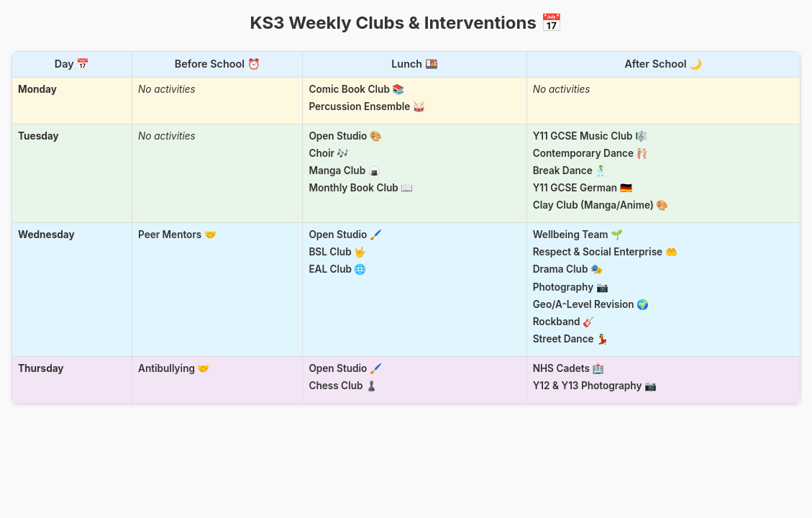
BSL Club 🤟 (337, 252)
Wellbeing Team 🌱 (578, 235)
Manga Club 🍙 (344, 171)
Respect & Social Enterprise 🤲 (605, 252)
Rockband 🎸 (564, 322)
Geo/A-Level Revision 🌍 (591, 304)
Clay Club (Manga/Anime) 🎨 (601, 205)
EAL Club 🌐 (337, 269)
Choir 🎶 (329, 153)
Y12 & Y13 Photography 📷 (595, 386)
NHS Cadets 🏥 (569, 368)
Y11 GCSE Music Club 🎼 (590, 136)
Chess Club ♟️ (343, 386)
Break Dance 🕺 (570, 171)
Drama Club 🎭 (568, 269)
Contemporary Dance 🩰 (591, 153)
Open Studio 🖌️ (345, 235)
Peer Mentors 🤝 (177, 235)
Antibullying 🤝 (174, 368)
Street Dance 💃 (571, 339)
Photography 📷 (571, 287)
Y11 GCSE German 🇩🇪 (583, 188)
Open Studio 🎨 (345, 136)
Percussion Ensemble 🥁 (366, 106)
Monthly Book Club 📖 (361, 188)
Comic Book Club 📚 (356, 89)
